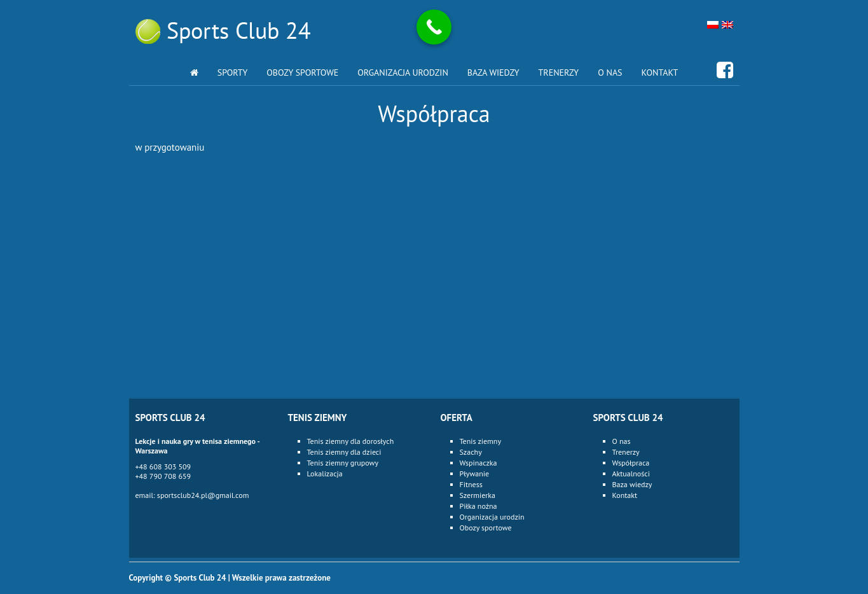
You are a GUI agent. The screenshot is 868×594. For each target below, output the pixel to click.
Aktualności (631, 473)
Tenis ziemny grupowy (343, 463)
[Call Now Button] (434, 27)
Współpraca (631, 463)
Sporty (233, 73)
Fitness (471, 484)
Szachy (471, 452)
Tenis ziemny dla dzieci (344, 452)
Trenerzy (559, 73)
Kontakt (660, 73)
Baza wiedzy (493, 73)
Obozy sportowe (302, 73)
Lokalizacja (325, 473)
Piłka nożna (479, 506)
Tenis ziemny (480, 441)
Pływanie (475, 473)
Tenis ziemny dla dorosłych (351, 441)
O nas (610, 73)
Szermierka (478, 495)
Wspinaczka (479, 463)
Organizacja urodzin (403, 73)
